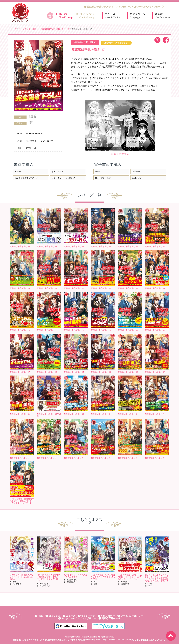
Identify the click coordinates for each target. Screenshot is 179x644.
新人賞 (162, 15)
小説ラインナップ (66, 15)
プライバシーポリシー (132, 616)
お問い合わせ (108, 616)
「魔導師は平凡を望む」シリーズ (55, 29)
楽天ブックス (57, 172)
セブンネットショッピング (63, 178)
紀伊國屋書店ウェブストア (26, 178)
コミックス (54, 616)
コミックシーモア (103, 178)
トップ (14, 29)
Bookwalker (137, 178)
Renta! (98, 172)
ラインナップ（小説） (28, 29)
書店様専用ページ (111, 619)
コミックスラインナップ (86, 15)
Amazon (18, 172)
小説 (40, 616)
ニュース (112, 15)
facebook (166, 40)
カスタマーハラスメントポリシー (79, 619)
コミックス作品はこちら (117, 43)
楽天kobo (136, 172)
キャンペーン (137, 15)
